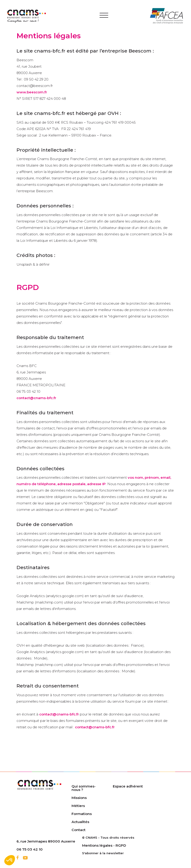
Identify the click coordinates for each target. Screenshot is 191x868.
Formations (82, 814)
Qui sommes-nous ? (84, 788)
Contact (79, 830)
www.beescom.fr (32, 92)
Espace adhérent (128, 786)
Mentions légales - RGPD (104, 845)
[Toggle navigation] (104, 16)
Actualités (80, 822)
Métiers (78, 806)
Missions (79, 798)
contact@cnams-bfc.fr (36, 398)
